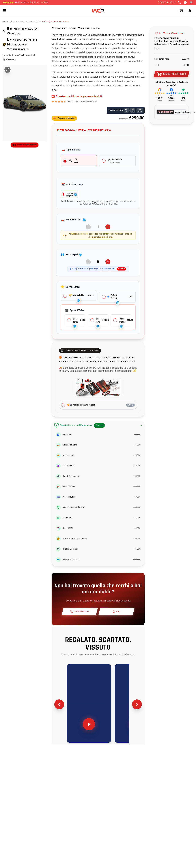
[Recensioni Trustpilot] (183, 95)
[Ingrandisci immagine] (7, 70)
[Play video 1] (89, 703)
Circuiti (7, 22)
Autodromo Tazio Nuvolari (27, 22)
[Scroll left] (59, 704)
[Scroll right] (137, 704)
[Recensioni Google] (160, 95)
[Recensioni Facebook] (171, 95)
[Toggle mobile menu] (4, 10)
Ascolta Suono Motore (25, 145)
